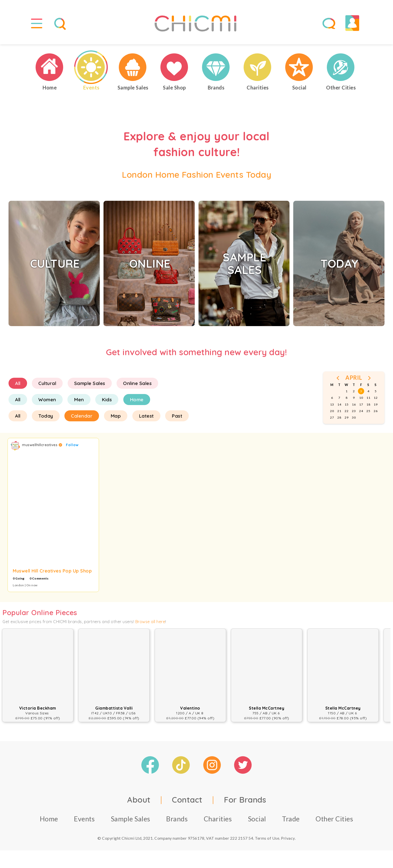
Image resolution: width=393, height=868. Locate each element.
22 (347, 411)
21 (339, 411)
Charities (218, 819)
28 (339, 417)
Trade (291, 819)
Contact (187, 800)
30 (354, 417)
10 (361, 398)
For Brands (245, 800)
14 (339, 404)
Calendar (82, 416)
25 (368, 411)
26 (376, 411)
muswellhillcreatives (42, 445)
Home (137, 400)
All (18, 383)
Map (116, 416)
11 (368, 398)
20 (332, 411)
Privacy (288, 838)
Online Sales (137, 383)
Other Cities (334, 819)
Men (79, 400)
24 (361, 411)
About (139, 800)
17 (361, 404)
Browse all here (150, 622)
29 (347, 417)
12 (376, 398)
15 (347, 404)
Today (46, 416)
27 (332, 417)
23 (354, 411)
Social (257, 819)
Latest (146, 416)
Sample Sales (90, 383)
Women (47, 400)
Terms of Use (267, 838)
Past (177, 416)
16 (354, 404)
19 (376, 404)
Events (84, 819)
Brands (177, 819)
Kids (107, 400)
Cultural (47, 383)
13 (332, 404)
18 (368, 404)
